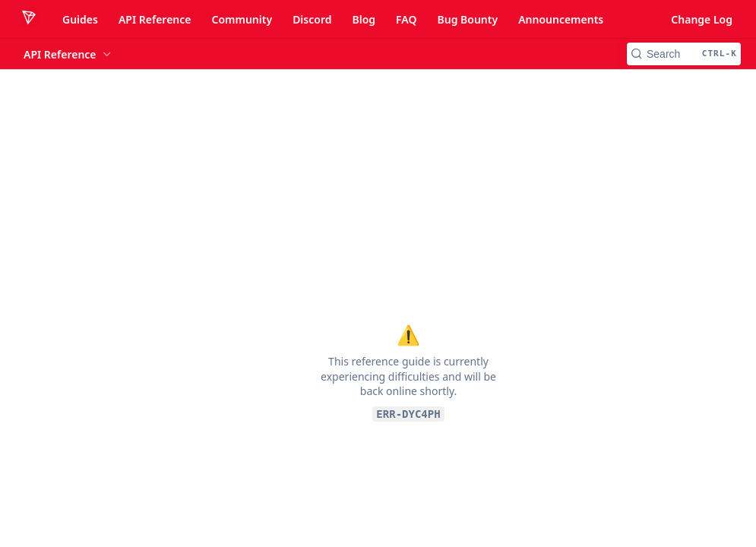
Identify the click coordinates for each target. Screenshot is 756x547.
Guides (80, 19)
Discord (312, 19)
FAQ (406, 19)
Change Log (702, 19)
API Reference (155, 19)
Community (242, 19)
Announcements (561, 19)
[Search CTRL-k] (684, 54)
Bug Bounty (467, 19)
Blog (364, 19)
